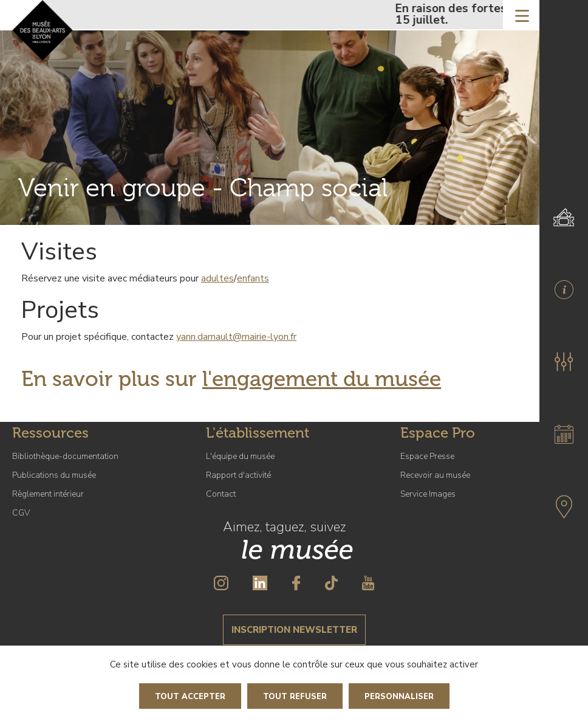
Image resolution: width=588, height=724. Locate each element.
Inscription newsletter (294, 630)
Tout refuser (295, 697)
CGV (21, 513)
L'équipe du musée (240, 456)
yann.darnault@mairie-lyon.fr (236, 337)
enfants (253, 278)
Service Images (428, 494)
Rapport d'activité (238, 475)
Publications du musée (54, 475)
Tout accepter (190, 697)
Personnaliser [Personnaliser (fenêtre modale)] (399, 697)
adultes (217, 278)
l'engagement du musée (322, 379)
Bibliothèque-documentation (65, 456)
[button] (564, 362)
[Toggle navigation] (522, 15)
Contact (221, 494)
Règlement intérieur (48, 494)
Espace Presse (427, 456)
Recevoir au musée (435, 475)
